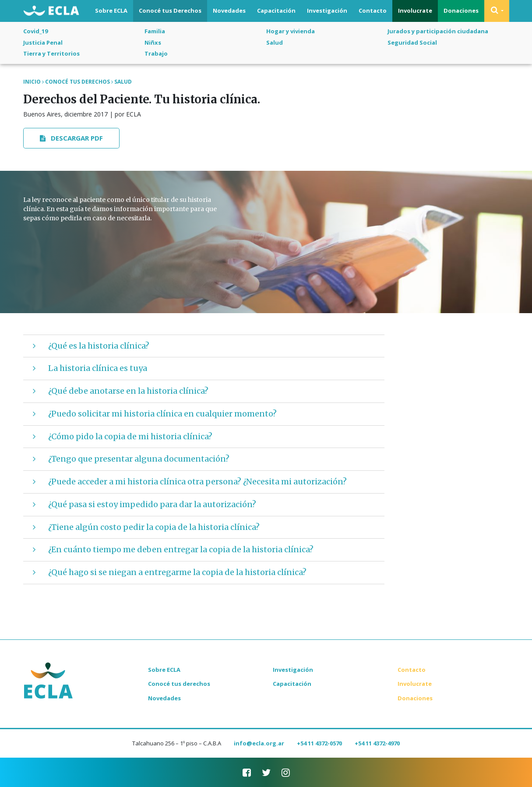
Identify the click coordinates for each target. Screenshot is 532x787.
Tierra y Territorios (51, 53)
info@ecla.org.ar (259, 743)
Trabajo (156, 53)
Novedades (229, 11)
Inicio (32, 82)
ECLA (51, 11)
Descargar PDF (71, 138)
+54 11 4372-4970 (377, 743)
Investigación (327, 11)
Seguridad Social (412, 42)
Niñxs (153, 42)
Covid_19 (35, 31)
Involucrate (415, 11)
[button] (497, 11)
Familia (155, 31)
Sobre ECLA (111, 11)
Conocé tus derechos (179, 684)
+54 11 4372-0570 (319, 743)
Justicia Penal (43, 42)
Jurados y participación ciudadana (438, 31)
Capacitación (276, 11)
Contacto (373, 11)
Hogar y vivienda (291, 31)
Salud (275, 42)
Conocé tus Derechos (170, 11)
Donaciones (461, 11)
